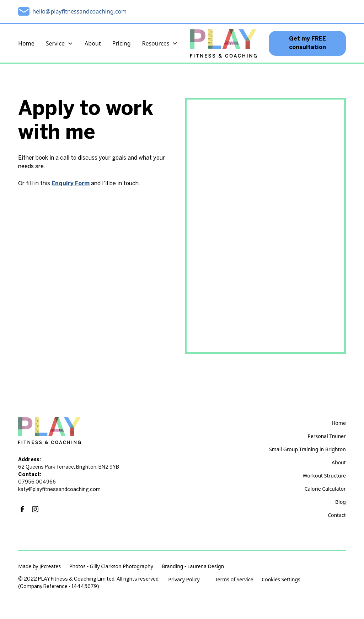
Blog (341, 502)
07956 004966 (37, 482)
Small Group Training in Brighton (307, 449)
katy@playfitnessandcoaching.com (59, 490)
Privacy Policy (184, 579)
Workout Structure (324, 476)
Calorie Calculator (325, 489)
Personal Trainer (326, 436)
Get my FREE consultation (307, 43)
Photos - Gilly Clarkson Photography (111, 566)
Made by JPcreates (39, 566)
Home (26, 43)
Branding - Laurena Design (193, 566)
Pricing (122, 43)
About (93, 43)
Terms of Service (234, 579)
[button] (60, 43)
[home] (223, 43)
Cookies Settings (281, 579)
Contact (337, 515)
